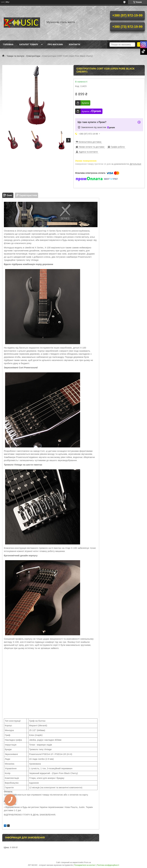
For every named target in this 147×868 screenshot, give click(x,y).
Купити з (91, 111)
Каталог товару (29, 44)
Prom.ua (88, 862)
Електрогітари (33, 56)
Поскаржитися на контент (85, 865)
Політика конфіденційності (108, 865)
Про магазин (55, 44)
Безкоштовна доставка (90, 142)
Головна (8, 44)
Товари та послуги (15, 56)
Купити (85, 103)
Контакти (74, 44)
